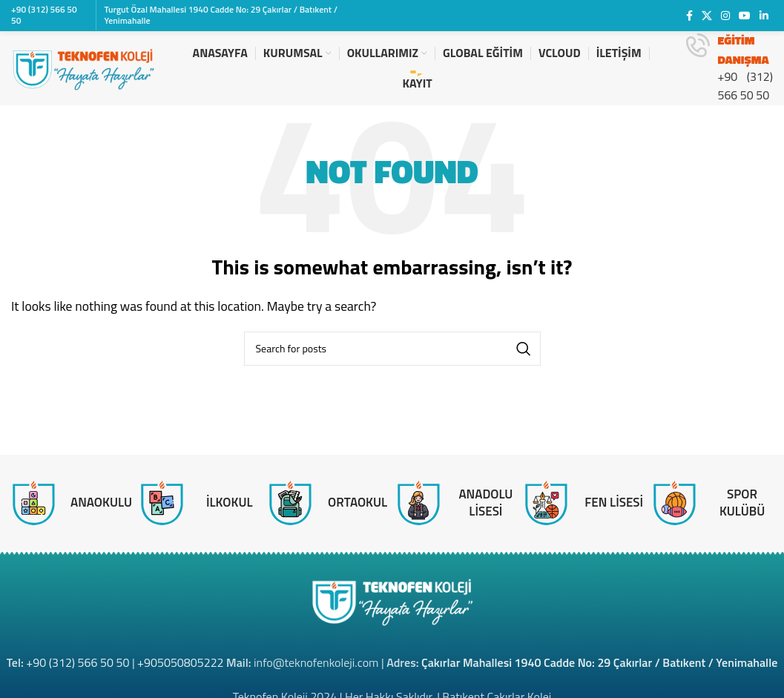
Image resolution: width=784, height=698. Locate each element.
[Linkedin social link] (764, 16)
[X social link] (707, 16)
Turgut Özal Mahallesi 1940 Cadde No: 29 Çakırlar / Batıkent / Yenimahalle (221, 14)
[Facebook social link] (689, 16)
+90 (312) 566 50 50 (78, 662)
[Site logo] (83, 67)
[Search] (392, 349)
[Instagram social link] (725, 16)
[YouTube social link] (745, 16)
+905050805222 (180, 662)
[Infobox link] (729, 68)
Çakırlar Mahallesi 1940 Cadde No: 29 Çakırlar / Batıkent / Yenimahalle (599, 662)
